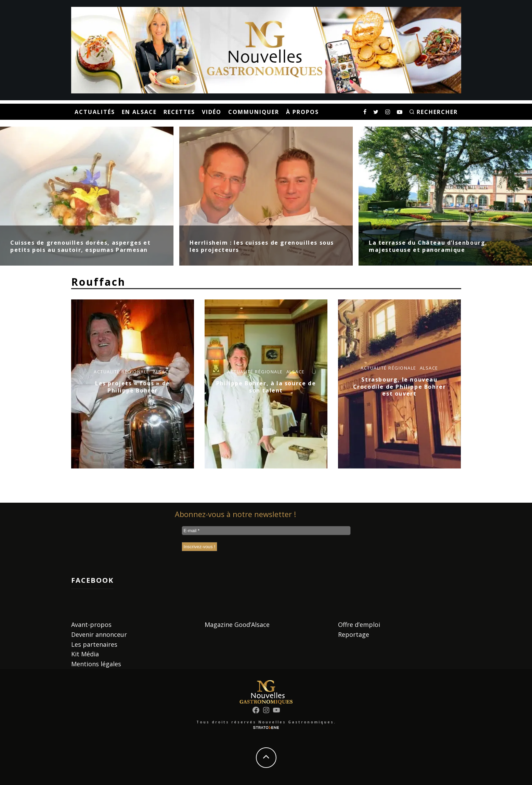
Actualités (95, 112)
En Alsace (139, 112)
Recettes (179, 112)
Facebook (92, 580)
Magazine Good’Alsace (237, 625)
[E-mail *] (266, 531)
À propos (302, 112)
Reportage (354, 634)
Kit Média (85, 654)
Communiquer (254, 112)
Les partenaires (94, 644)
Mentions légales (96, 664)
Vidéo (212, 112)
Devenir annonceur (99, 634)
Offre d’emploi (359, 625)
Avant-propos (91, 625)
